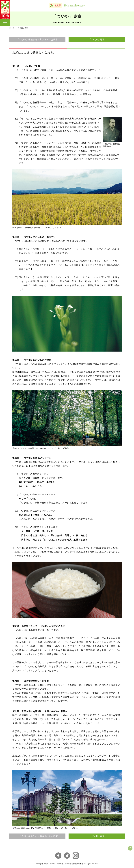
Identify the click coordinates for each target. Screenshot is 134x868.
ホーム (12, 28)
